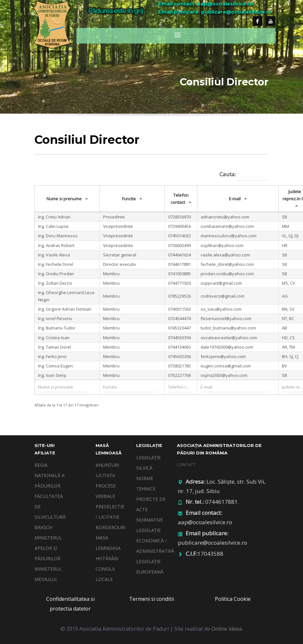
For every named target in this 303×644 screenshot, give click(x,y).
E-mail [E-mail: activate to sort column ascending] (235, 199)
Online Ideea (227, 629)
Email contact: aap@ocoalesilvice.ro (206, 4)
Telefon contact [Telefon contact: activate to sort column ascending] (180, 199)
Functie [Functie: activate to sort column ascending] (129, 199)
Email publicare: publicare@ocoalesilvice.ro (215, 12)
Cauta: (244, 175)
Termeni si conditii (151, 599)
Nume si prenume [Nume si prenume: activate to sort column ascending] (64, 199)
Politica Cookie (233, 599)
